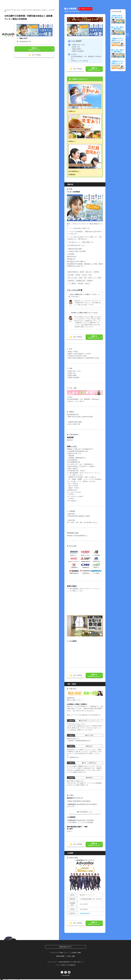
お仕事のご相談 (77, 953)
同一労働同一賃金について (78, 962)
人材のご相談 (71, 956)
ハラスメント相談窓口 (60, 966)
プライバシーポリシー (51, 962)
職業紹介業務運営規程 (64, 962)
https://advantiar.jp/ (85, 913)
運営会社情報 (60, 956)
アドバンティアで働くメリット (59, 953)
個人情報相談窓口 (72, 966)
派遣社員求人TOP (65, 947)
